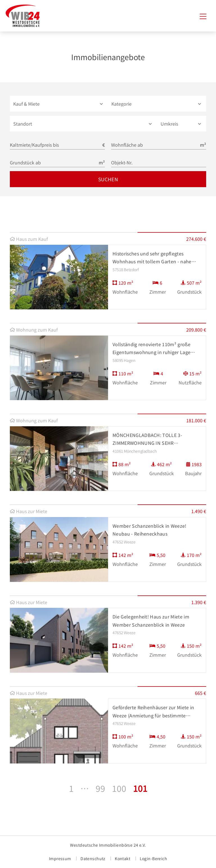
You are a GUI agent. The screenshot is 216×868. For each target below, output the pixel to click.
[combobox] (84, 124)
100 (119, 788)
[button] (59, 104)
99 (100, 788)
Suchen (108, 179)
